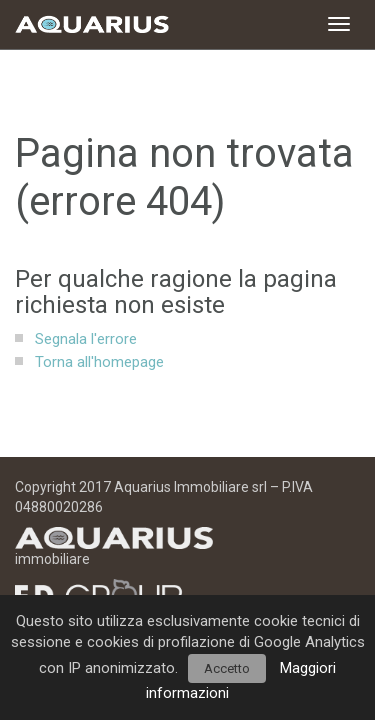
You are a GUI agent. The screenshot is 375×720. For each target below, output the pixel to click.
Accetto (227, 668)
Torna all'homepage (99, 362)
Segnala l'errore (86, 339)
